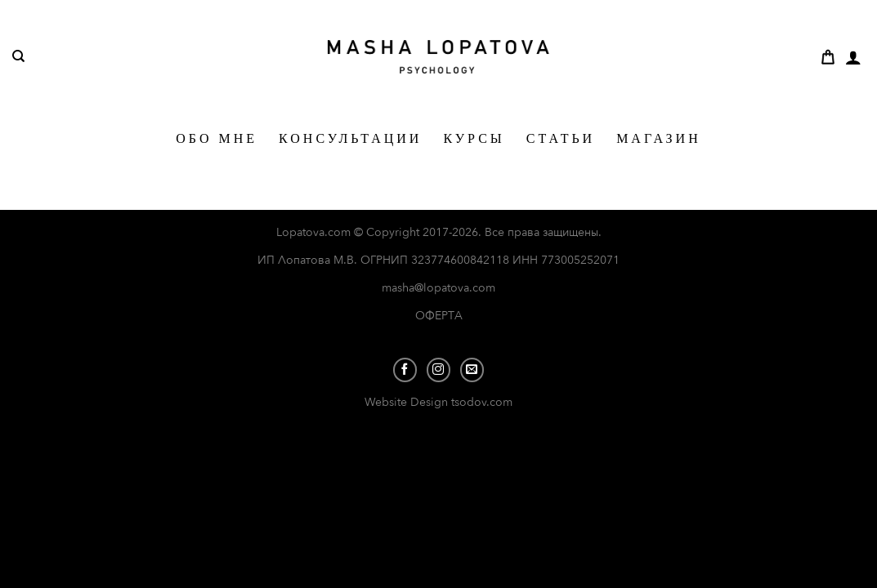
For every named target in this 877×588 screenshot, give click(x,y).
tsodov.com (482, 402)
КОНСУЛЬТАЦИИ (350, 138)
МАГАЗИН (659, 138)
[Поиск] (18, 56)
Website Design (408, 402)
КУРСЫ (474, 138)
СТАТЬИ (561, 138)
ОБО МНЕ (217, 138)
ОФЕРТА (439, 316)
